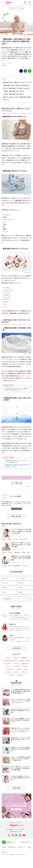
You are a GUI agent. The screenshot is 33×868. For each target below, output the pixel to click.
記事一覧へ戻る (17, 516)
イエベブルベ (9, 669)
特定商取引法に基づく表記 (16, 831)
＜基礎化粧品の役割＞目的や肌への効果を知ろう (17, 85)
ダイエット (24, 672)
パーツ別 (15, 539)
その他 (20, 592)
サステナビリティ (22, 854)
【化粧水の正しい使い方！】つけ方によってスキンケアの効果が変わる (17, 461)
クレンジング (23, 539)
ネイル (20, 588)
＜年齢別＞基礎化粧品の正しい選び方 (13, 91)
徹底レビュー (25, 663)
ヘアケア (4, 588)
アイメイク (5, 583)
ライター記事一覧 (17, 509)
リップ (8, 666)
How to (4, 65)
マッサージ (24, 566)
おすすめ (10, 552)
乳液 (28, 552)
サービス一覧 (5, 854)
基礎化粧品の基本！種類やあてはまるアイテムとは (17, 82)
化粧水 (23, 552)
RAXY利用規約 (10, 829)
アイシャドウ (8, 663)
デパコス (8, 672)
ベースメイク (22, 578)
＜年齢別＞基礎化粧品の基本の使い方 (13, 94)
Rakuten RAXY (9, 3)
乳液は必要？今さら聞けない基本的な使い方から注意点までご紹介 (17, 466)
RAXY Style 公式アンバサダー (10, 661)
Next (29, 486)
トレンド (16, 663)
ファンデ (16, 672)
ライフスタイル (20, 675)
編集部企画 (17, 552)
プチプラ (25, 666)
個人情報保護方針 (12, 847)
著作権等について (21, 847)
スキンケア (10, 63)
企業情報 (4, 847)
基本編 (10, 539)
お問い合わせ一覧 (13, 854)
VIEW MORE (17, 648)
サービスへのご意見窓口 (20, 829)
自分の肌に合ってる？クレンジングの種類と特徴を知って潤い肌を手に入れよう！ (17, 389)
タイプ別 (11, 675)
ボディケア (21, 583)
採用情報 (29, 847)
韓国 (28, 661)
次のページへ (17, 478)
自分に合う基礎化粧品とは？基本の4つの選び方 (16, 88)
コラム (4, 592)
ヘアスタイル (16, 666)
